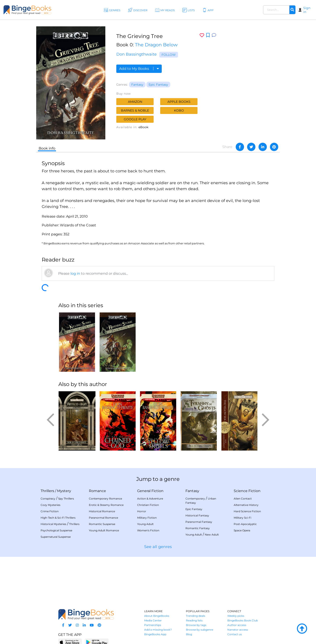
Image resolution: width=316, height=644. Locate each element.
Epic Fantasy (158, 85)
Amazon (135, 102)
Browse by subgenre (199, 630)
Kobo (179, 110)
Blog (189, 634)
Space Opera (242, 530)
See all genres (158, 547)
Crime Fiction (50, 511)
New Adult (212, 535)
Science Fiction (247, 491)
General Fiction (150, 491)
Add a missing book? (158, 630)
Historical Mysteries (53, 524)
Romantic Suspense (102, 524)
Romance (97, 491)
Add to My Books (139, 69)
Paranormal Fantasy (199, 522)
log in (75, 273)
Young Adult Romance (104, 530)
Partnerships (153, 625)
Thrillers (47, 491)
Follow (169, 55)
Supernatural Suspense (56, 537)
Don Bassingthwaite (136, 54)
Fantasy (137, 85)
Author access (237, 625)
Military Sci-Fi (242, 518)
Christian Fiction (148, 505)
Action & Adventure (150, 499)
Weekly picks (236, 616)
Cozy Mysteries (50, 505)
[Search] (292, 10)
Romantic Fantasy (198, 528)
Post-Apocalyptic (245, 524)
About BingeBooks (157, 616)
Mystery (64, 491)
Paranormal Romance (103, 518)
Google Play (135, 119)
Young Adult (145, 524)
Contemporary (195, 499)
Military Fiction (147, 518)
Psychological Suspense (56, 530)
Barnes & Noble (135, 110)
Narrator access (238, 630)
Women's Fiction (148, 530)
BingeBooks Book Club (243, 620)
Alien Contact (243, 499)
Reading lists (194, 620)
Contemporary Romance (105, 499)
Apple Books (179, 102)
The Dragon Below (156, 45)
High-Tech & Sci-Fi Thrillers (58, 518)
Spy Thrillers (66, 499)
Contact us (235, 634)
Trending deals (196, 616)
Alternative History (246, 505)
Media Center (153, 620)
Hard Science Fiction (247, 511)
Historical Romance (102, 511)
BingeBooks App (155, 634)
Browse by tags (196, 625)
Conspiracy (48, 499)
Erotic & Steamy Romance (106, 505)
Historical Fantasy (197, 515)
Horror (142, 511)
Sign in (307, 10)
